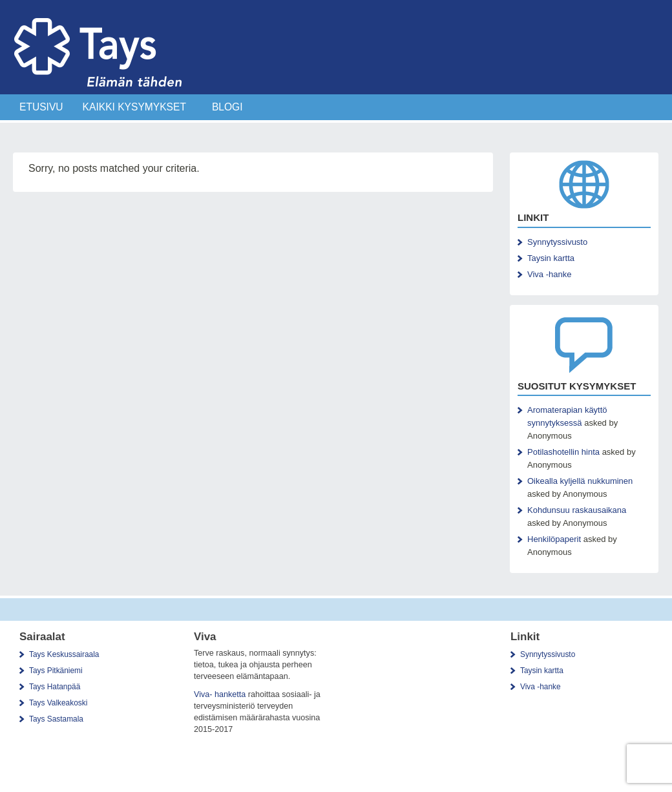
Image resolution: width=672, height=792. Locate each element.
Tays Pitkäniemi (56, 671)
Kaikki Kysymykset (134, 107)
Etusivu (41, 107)
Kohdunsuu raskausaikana (577, 510)
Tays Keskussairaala (64, 654)
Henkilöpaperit (554, 539)
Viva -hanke (549, 274)
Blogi (227, 107)
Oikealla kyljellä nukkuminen (580, 481)
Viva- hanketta (220, 694)
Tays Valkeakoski (58, 703)
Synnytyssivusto (557, 242)
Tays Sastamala (56, 719)
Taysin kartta (551, 258)
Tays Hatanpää (55, 687)
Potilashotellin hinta (563, 452)
